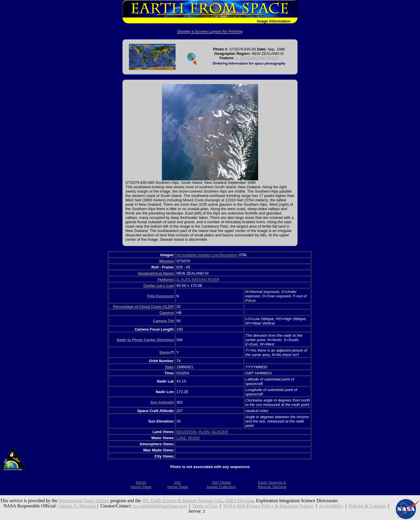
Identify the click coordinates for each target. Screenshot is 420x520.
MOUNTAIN (186, 432)
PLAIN (204, 432)
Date (169, 367)
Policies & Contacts (367, 506)
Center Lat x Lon (159, 286)
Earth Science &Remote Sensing (272, 485)
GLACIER (220, 432)
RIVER (194, 438)
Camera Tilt (163, 321)
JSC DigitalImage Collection (221, 485)
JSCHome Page (178, 485)
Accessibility (331, 506)
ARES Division (239, 501)
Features (165, 279)
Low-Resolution (224, 255)
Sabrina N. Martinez (77, 506)
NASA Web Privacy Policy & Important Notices (268, 506)
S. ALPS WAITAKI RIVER (257, 58)
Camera (167, 313)
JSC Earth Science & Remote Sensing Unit (182, 501)
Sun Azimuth (162, 402)
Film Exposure (160, 296)
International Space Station (84, 501)
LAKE (181, 438)
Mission (166, 261)
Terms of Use (205, 506)
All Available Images (193, 255)
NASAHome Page (141, 485)
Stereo (165, 352)
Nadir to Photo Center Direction (145, 340)
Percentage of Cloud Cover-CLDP (143, 307)
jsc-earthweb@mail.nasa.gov (160, 506)
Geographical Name (155, 273)
